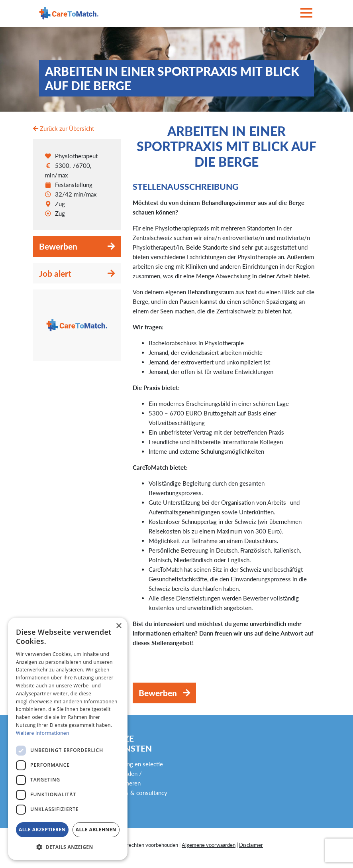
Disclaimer (251, 845)
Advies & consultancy (139, 793)
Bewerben (58, 246)
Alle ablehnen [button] (96, 830)
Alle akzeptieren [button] (42, 830)
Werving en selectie (137, 764)
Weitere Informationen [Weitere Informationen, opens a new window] (43, 733)
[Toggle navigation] (306, 13)
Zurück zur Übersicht (64, 128)
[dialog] (68, 739)
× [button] (119, 626)
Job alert (55, 273)
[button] (68, 847)
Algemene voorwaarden (209, 845)
